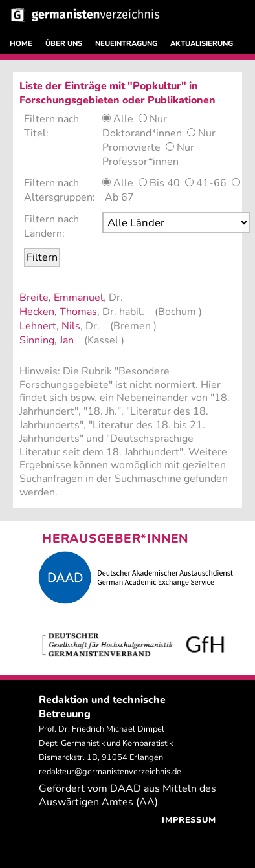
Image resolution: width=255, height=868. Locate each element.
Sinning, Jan (47, 340)
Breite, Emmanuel (61, 298)
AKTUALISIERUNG (202, 44)
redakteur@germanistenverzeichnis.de (110, 772)
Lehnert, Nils (50, 326)
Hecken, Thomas (58, 312)
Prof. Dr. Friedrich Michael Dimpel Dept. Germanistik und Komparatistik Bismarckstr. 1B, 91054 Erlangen (106, 743)
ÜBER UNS (64, 44)
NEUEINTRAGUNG (126, 44)
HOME (21, 44)
